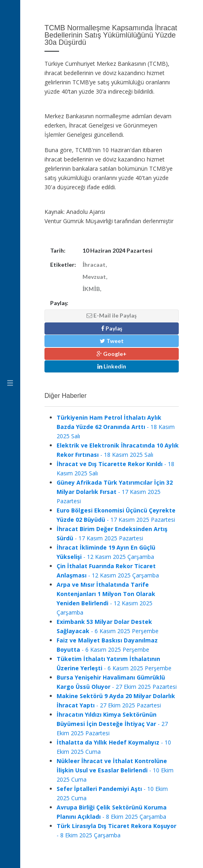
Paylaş (112, 328)
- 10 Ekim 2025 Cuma (115, 770)
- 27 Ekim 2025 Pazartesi (112, 724)
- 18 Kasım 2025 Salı (116, 427)
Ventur (10, 18)
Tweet (112, 341)
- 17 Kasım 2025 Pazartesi (115, 492)
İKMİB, (92, 289)
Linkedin (112, 366)
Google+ (112, 354)
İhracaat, (95, 265)
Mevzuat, (95, 277)
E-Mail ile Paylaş (111, 315)
